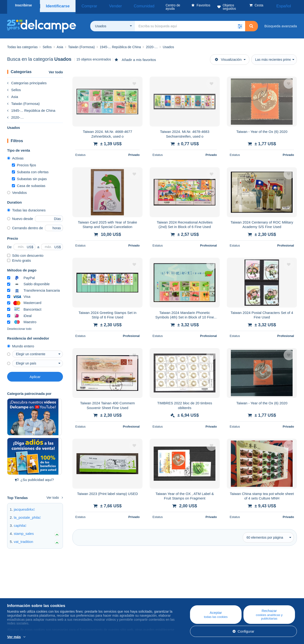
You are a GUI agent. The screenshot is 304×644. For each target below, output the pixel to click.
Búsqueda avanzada (281, 23)
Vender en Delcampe (185, 599)
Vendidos (17, 189)
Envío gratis (19, 257)
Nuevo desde (20, 215)
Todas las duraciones (26, 207)
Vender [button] (104, 5)
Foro (92, 599)
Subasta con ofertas (30, 169)
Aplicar (35, 373)
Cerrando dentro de (25, 225)
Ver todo (56, 69)
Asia (13, 93)
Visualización (228, 56)
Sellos (14, 86)
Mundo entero (21, 343)
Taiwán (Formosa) (23, 100)
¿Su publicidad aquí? (34, 476)
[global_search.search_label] (190, 23)
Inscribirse (24, 5)
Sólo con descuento (25, 252)
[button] (240, 23)
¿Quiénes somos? (22, 588)
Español (287, 5)
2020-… (15, 114)
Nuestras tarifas (20, 599)
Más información (57, 637)
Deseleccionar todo (19, 326)
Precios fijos (24, 162)
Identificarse (56, 5)
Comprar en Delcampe (187, 594)
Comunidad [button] (126, 5)
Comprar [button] (84, 5)
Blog (94, 588)
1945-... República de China (31, 107)
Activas (15, 155)
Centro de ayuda (182, 588)
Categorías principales (27, 80)
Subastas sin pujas (29, 175)
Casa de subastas (29, 182)
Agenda (94, 594)
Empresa (17, 594)
